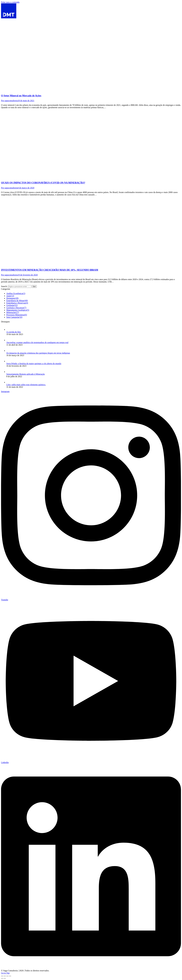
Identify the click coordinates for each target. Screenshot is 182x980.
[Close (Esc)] (2, 976)
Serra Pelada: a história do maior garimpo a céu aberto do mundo (34, 364)
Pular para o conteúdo (10, 2)
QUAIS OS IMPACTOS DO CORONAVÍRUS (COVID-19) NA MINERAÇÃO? (43, 183)
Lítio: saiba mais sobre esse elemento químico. (26, 385)
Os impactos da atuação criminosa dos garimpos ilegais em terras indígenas (38, 353)
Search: (4, 286)
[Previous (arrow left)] (2, 978)
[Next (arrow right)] (5, 978)
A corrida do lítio (14, 332)
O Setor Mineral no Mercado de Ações (21, 96)
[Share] (5, 976)
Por (9, 101)
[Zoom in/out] (10, 976)
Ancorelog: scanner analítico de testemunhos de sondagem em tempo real (37, 342)
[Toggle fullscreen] (7, 976)
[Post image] (9, 330)
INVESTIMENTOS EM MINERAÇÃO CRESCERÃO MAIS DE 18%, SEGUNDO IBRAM (50, 270)
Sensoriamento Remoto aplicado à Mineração (26, 374)
